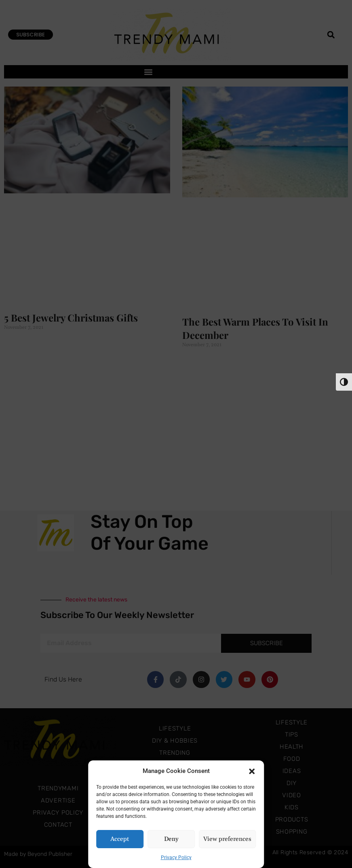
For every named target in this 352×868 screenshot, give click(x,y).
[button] (252, 771)
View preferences (227, 839)
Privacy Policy (176, 857)
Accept (120, 839)
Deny (171, 839)
